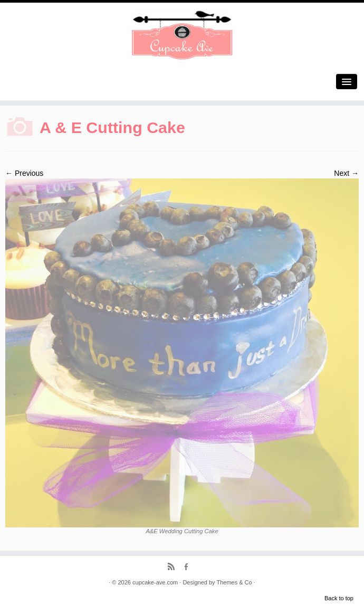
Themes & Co (234, 582)
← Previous (24, 173)
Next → (346, 173)
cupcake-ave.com (155, 582)
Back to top (339, 598)
